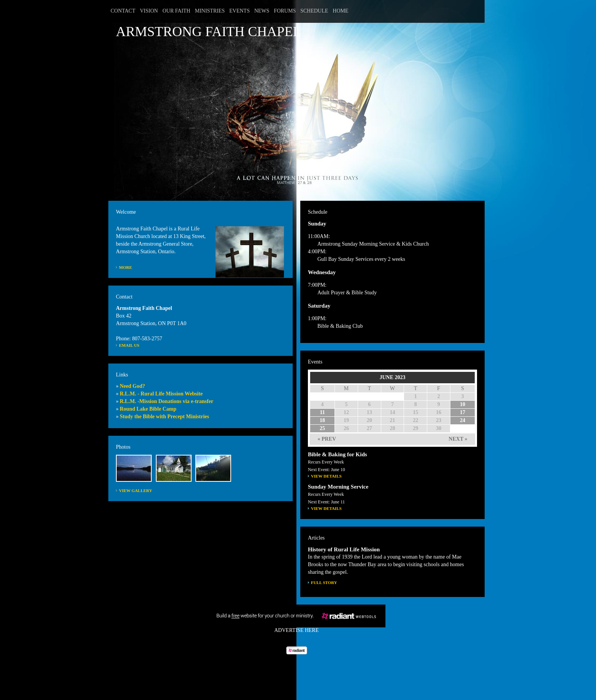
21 (392, 420)
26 (346, 428)
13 (369, 412)
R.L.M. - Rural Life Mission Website (161, 394)
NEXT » (458, 439)
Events (239, 11)
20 (369, 420)
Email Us (129, 345)
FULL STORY (324, 583)
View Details (326, 476)
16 (439, 412)
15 (415, 412)
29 (415, 428)
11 (322, 412)
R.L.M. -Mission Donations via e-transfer (166, 401)
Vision (149, 11)
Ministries (210, 11)
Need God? (132, 386)
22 (415, 420)
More (125, 267)
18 (322, 420)
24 (463, 420)
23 (439, 420)
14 (392, 412)
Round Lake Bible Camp (148, 409)
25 (322, 428)
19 (346, 420)
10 (463, 404)
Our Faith (176, 11)
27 (369, 428)
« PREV (327, 439)
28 (392, 428)
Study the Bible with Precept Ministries (164, 417)
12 (346, 412)
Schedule (314, 11)
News (262, 11)
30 (439, 428)
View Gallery (136, 490)
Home (340, 11)
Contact (123, 11)
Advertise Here (297, 630)
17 (463, 412)
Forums (285, 11)
